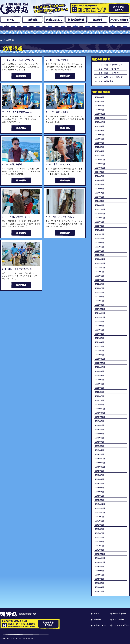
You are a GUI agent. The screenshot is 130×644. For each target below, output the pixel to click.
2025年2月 (99, 151)
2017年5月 (99, 533)
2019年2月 (99, 450)
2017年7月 (99, 525)
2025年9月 (99, 126)
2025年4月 (99, 143)
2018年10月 (100, 467)
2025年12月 (100, 114)
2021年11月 (100, 313)
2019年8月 (99, 425)
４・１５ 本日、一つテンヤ (107, 73)
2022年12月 (100, 259)
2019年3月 (99, 446)
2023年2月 (99, 251)
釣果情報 (32, 20)
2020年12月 (100, 359)
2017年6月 (99, 529)
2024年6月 (99, 185)
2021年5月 (99, 338)
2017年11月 (100, 508)
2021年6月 (99, 334)
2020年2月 (99, 400)
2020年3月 (99, 396)
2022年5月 (99, 288)
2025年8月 (99, 131)
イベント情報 (119, 619)
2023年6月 (99, 234)
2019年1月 (99, 454)
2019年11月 (100, 413)
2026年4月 (99, 97)
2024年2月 (99, 201)
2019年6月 (99, 434)
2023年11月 (100, 214)
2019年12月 (100, 409)
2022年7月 (99, 280)
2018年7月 (99, 479)
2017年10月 (100, 513)
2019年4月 (99, 442)
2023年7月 (99, 230)
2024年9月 (99, 172)
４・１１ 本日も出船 (104, 81)
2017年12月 (100, 504)
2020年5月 (99, 388)
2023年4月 (99, 243)
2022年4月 (99, 292)
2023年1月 (99, 255)
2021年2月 (99, 351)
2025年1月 (99, 155)
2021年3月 (99, 346)
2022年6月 (99, 284)
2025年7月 (99, 135)
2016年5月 (99, 583)
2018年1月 (99, 500)
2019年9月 (99, 421)
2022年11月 (100, 263)
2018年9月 (99, 471)
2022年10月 (100, 268)
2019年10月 (100, 417)
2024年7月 (99, 180)
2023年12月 (100, 209)
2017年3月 (99, 542)
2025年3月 (99, 147)
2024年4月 (99, 193)
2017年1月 (99, 550)
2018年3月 (99, 496)
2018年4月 (99, 492)
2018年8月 (99, 475)
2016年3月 (99, 591)
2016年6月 (99, 579)
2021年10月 (100, 317)
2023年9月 (99, 222)
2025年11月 (100, 118)
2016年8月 (99, 571)
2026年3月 (99, 101)
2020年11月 (100, 363)
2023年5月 (99, 238)
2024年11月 (100, 164)
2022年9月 (99, 272)
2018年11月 (100, 463)
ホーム (11, 20)
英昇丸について (54, 20)
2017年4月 (99, 537)
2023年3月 (99, 247)
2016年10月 (100, 562)
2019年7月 (99, 430)
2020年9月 (99, 371)
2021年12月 (100, 309)
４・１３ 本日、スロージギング (109, 77)
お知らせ (98, 20)
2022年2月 (99, 301)
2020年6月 (99, 384)
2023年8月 (99, 226)
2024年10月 (100, 168)
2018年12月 (100, 459)
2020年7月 (99, 380)
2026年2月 (99, 106)
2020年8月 (99, 376)
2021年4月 (99, 342)
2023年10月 (100, 218)
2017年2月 (99, 546)
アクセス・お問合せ (119, 20)
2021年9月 (99, 322)
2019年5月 (99, 438)
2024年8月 (99, 176)
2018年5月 (99, 488)
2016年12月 (100, 554)
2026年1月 (99, 110)
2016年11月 (100, 558)
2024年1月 (99, 205)
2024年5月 (99, 189)
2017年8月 (99, 521)
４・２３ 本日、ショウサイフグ (109, 65)
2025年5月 (99, 139)
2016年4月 (99, 587)
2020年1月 (99, 405)
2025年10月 (100, 122)
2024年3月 (99, 197)
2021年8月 (99, 326)
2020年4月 (99, 392)
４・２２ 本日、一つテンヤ (107, 69)
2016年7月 (99, 575)
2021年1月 (99, 355)
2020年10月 (100, 367)
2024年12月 (100, 160)
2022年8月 (99, 276)
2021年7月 (99, 330)
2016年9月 (99, 567)
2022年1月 (99, 305)
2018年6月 (99, 483)
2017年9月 (99, 517)
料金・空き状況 (76, 20)
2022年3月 (99, 297)
